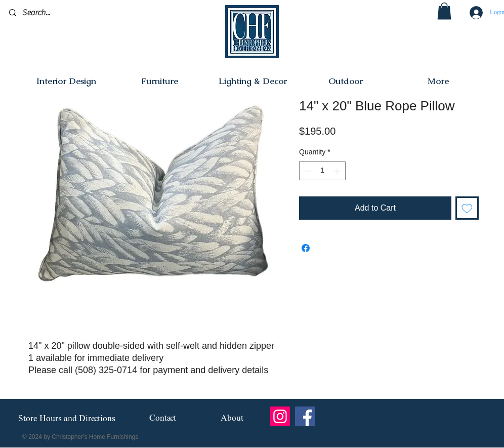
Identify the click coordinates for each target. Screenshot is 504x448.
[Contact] (163, 419)
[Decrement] (307, 171)
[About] (232, 419)
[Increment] (338, 171)
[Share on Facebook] (306, 248)
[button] (444, 11)
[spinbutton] (322, 171)
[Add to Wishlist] (467, 208)
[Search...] (57, 13)
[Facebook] (305, 416)
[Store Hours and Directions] (67, 419)
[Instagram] (280, 416)
